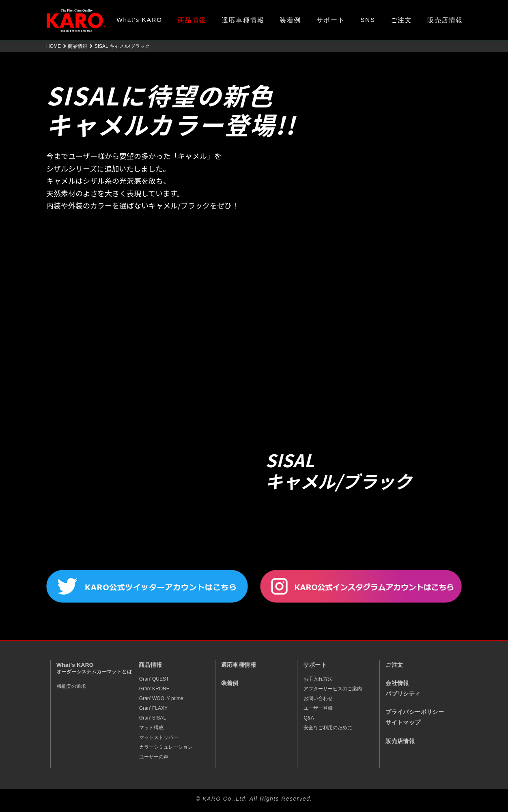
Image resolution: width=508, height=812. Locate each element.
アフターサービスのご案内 (333, 689)
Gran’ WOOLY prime (161, 698)
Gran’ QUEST (154, 679)
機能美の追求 (71, 686)
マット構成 (151, 728)
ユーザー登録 (318, 708)
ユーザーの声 (154, 757)
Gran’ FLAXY (153, 708)
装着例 (290, 20)
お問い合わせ (318, 698)
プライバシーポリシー (415, 712)
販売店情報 (445, 20)
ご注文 (401, 20)
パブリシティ (403, 694)
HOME (54, 46)
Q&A (309, 718)
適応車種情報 (243, 20)
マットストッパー (159, 737)
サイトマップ (403, 723)
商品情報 (192, 20)
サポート (331, 20)
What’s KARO (139, 20)
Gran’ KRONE (154, 689)
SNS (368, 20)
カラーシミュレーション (166, 747)
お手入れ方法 (318, 679)
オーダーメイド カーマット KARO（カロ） (76, 20)
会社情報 (397, 683)
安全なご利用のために (328, 728)
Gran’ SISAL (153, 718)
